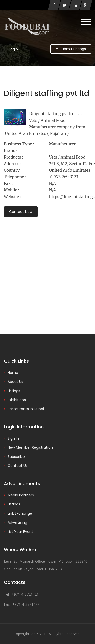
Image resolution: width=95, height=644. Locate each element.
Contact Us (18, 466)
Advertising (17, 522)
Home (13, 373)
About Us (15, 382)
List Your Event (20, 532)
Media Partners (21, 495)
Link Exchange (20, 513)
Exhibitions (17, 400)
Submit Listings (71, 49)
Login (13, 49)
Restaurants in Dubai (26, 409)
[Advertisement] (47, 268)
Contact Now (21, 212)
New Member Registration (30, 447)
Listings (14, 391)
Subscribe (16, 457)
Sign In (13, 438)
